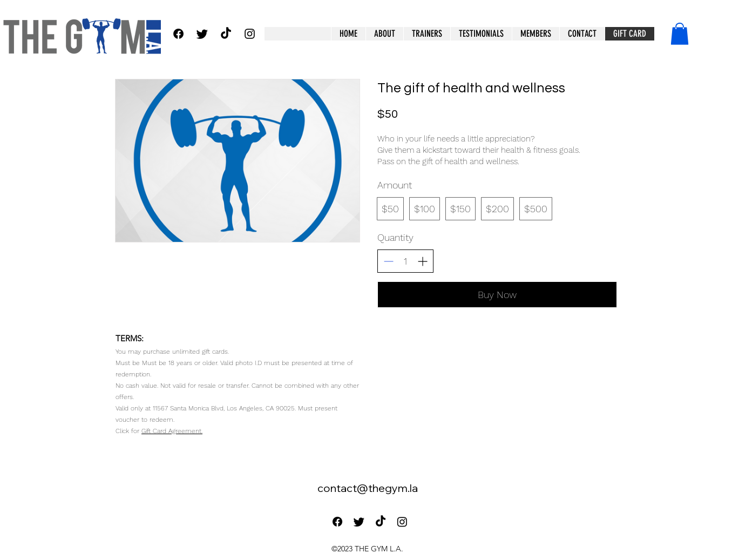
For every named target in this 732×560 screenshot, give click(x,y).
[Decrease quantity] (388, 261)
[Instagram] (402, 522)
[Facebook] (178, 34)
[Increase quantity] (422, 261)
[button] (536, 34)
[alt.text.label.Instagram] (250, 34)
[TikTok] (226, 34)
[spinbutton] (405, 261)
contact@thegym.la (368, 488)
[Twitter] (202, 34)
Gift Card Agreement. (172, 431)
